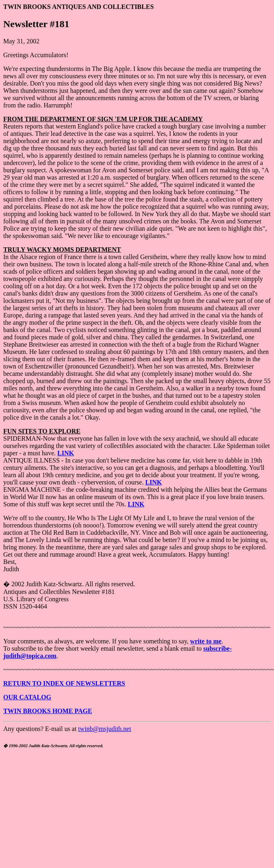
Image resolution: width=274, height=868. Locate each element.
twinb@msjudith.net (105, 729)
